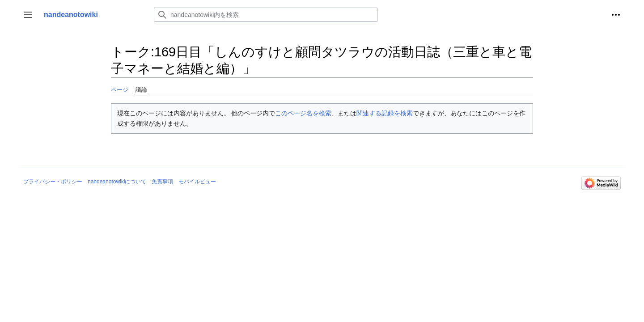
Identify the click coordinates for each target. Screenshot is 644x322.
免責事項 (162, 182)
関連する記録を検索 (385, 113)
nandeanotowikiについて (117, 182)
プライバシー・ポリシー (53, 182)
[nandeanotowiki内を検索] (266, 15)
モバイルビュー (197, 182)
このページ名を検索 (303, 113)
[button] (28, 15)
